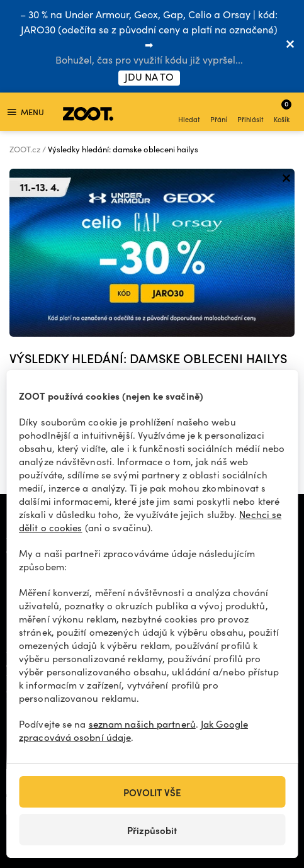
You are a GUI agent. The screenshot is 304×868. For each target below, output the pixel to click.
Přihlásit (251, 113)
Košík (283, 111)
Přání (219, 113)
